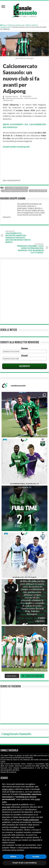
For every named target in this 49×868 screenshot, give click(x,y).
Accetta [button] (36, 857)
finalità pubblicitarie (31, 820)
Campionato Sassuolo (16, 734)
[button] (46, 785)
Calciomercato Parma (17, 188)
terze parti (6, 807)
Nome (24, 348)
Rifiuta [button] (13, 857)
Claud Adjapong (38, 191)
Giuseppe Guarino (12, 96)
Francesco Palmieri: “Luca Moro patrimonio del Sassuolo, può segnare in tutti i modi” (30, 248)
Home (3, 25)
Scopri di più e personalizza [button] (24, 863)
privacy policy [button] (8, 789)
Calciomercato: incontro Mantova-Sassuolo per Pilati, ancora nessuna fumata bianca (19, 237)
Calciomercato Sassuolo (15, 191)
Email (24, 356)
